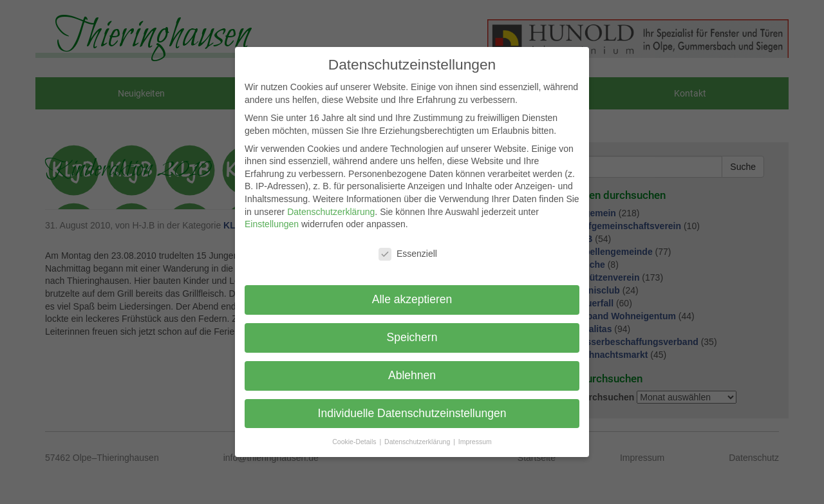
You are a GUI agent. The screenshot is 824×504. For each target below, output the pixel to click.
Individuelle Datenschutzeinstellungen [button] (412, 413)
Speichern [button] (412, 337)
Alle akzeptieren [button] (412, 299)
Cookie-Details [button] (355, 442)
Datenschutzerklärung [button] (418, 442)
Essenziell (408, 254)
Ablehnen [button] (412, 375)
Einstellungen (272, 224)
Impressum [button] (475, 442)
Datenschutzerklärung (331, 212)
